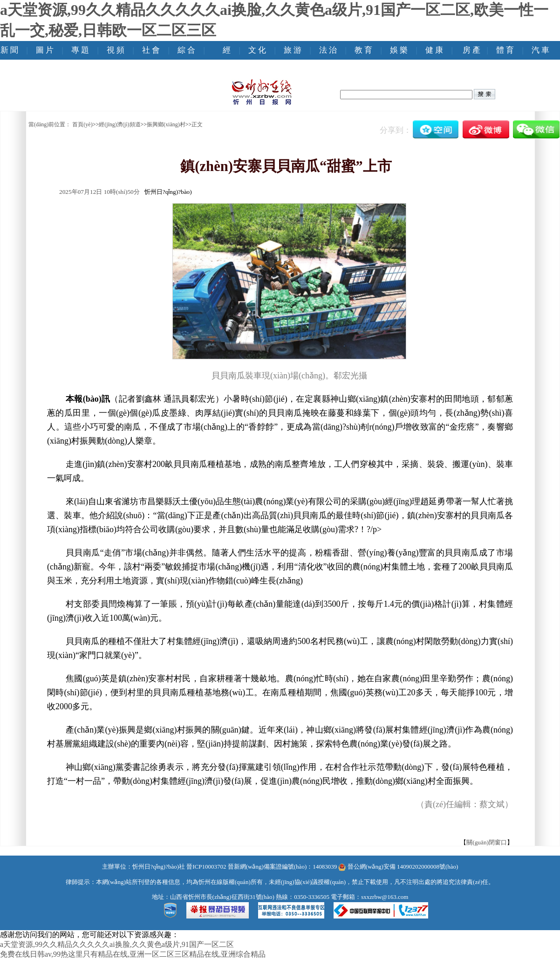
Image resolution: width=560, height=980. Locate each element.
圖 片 (45, 50)
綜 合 (186, 50)
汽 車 (540, 50)
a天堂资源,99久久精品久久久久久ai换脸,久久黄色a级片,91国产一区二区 (117, 944)
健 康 (434, 50)
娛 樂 (399, 50)
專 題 (80, 50)
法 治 (328, 50)
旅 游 (293, 50)
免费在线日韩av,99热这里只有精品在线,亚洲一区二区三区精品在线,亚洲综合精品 (133, 954)
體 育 (505, 50)
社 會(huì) (151, 59)
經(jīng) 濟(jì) (227, 69)
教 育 (363, 50)
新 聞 (9, 50)
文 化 (257, 50)
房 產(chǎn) (471, 59)
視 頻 (116, 50)
